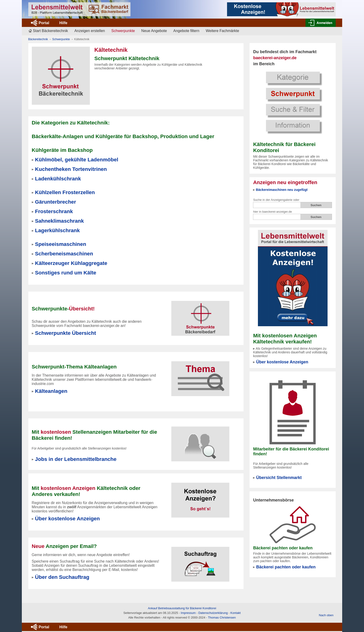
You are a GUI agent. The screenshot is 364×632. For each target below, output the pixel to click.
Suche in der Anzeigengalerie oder (276, 200)
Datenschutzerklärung (213, 613)
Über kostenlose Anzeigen (282, 362)
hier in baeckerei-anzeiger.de (272, 212)
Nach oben (326, 615)
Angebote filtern (186, 31)
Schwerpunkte (61, 39)
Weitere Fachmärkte (222, 31)
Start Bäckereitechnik (50, 31)
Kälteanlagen (51, 391)
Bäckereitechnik (38, 39)
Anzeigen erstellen (90, 31)
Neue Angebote (154, 31)
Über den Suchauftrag (62, 577)
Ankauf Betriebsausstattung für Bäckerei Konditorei (182, 608)
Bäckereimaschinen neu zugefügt (282, 190)
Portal (44, 23)
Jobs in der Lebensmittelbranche (76, 459)
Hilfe (63, 23)
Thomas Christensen (222, 617)
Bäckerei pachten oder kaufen (286, 567)
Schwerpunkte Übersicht (66, 333)
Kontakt (235, 613)
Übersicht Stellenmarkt (279, 478)
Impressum (188, 613)
